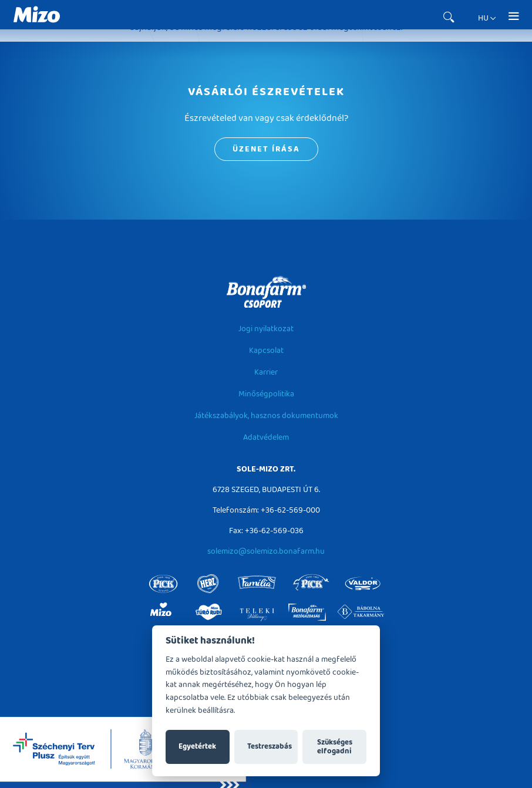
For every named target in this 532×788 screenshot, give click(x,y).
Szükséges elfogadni (335, 747)
